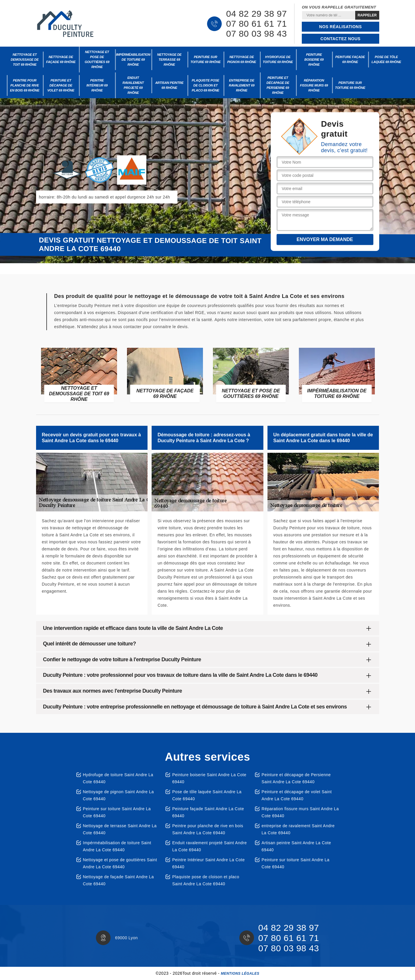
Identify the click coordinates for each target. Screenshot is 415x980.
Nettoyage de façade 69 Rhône (61, 59)
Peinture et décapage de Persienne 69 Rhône (278, 85)
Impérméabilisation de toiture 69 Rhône (133, 60)
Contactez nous (341, 39)
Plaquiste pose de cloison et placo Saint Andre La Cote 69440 (206, 880)
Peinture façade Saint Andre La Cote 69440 (208, 812)
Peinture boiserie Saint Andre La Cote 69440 (209, 778)
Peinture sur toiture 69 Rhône (205, 59)
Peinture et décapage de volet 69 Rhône (61, 85)
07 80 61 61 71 (256, 24)
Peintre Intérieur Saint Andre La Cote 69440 (208, 863)
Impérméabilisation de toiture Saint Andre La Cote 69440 (117, 846)
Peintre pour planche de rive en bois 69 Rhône (25, 85)
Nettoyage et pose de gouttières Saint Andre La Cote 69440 (120, 863)
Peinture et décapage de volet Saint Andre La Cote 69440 (297, 795)
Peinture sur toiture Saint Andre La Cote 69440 (117, 812)
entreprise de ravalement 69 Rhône (242, 85)
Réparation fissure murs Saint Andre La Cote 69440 (300, 812)
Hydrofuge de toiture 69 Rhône (278, 59)
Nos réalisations (340, 27)
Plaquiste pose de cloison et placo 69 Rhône (206, 85)
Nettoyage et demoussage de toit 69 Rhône (25, 60)
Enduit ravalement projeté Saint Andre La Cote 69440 (209, 846)
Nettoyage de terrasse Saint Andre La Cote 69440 (120, 829)
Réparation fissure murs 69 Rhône (314, 85)
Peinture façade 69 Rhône (350, 59)
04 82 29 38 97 (256, 14)
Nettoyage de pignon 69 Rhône (242, 59)
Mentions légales (240, 974)
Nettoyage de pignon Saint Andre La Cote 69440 (118, 795)
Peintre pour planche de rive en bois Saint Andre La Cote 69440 (208, 829)
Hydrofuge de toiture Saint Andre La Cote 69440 (118, 778)
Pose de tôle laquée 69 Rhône (386, 59)
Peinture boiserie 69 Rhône (314, 60)
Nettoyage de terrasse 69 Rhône (169, 60)
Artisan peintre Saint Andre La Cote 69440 (296, 846)
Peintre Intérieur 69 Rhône (97, 85)
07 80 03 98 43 (256, 34)
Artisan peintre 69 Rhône (169, 85)
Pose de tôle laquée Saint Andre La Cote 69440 (207, 795)
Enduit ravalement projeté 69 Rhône (133, 85)
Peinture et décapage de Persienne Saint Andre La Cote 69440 (296, 778)
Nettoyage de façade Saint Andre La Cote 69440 (118, 880)
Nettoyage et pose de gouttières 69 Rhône (97, 59)
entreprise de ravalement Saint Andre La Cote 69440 (298, 829)
